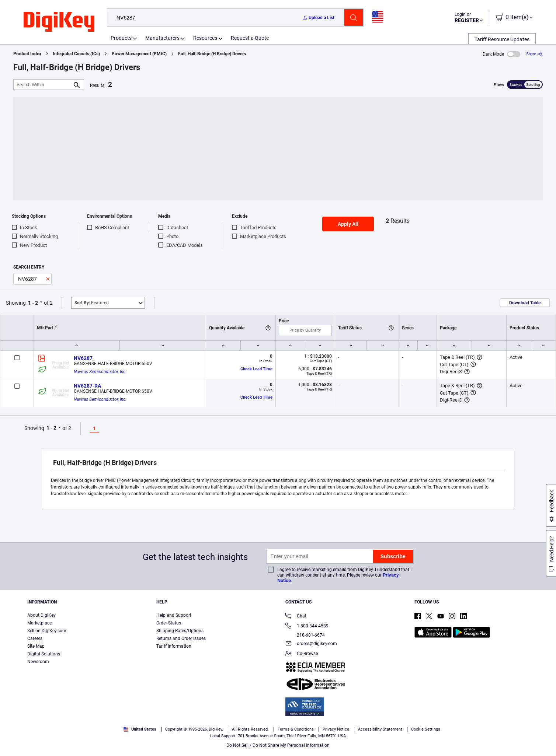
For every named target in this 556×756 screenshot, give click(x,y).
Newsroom (38, 662)
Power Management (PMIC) (139, 54)
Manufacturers (162, 38)
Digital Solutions (44, 654)
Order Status (169, 623)
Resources (205, 38)
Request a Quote (250, 38)
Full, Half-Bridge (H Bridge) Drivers (212, 54)
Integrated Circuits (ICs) (76, 54)
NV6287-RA (87, 386)
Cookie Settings (426, 729)
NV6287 (83, 358)
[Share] (534, 54)
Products (121, 38)
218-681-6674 (305, 635)
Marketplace (39, 623)
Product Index (27, 54)
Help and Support (174, 615)
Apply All (348, 224)
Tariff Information (174, 646)
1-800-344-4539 (307, 626)
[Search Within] (43, 85)
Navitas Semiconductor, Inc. (100, 372)
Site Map (36, 646)
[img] (59, 22)
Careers (35, 638)
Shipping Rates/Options (180, 631)
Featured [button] (92, 303)
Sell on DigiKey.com (47, 631)
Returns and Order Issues (181, 638)
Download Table (525, 303)
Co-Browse (302, 654)
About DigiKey (41, 615)
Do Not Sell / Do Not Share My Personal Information (278, 745)
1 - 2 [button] (33, 303)
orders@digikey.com (311, 644)
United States (140, 729)
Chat (296, 617)
